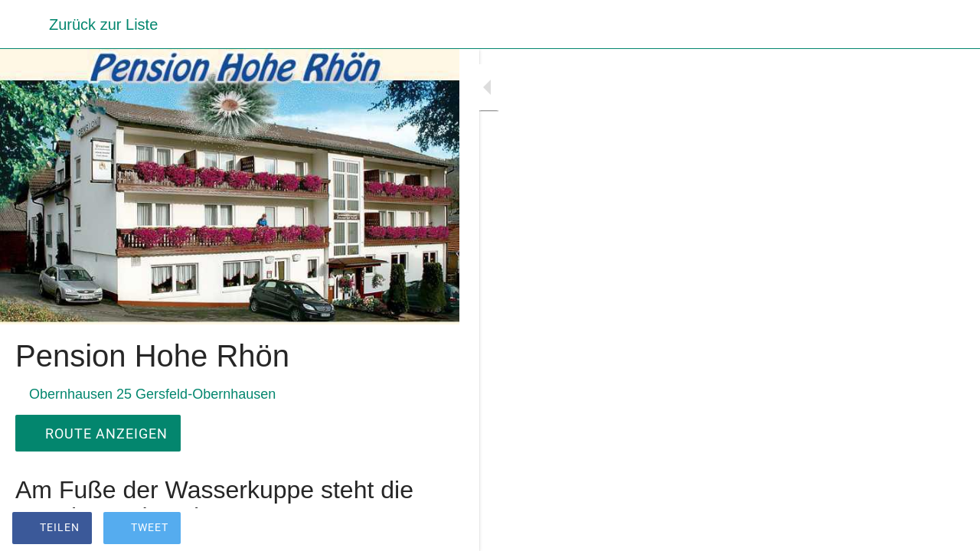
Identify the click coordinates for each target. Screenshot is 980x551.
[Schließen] (24, 24)
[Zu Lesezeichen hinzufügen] (429, 530)
